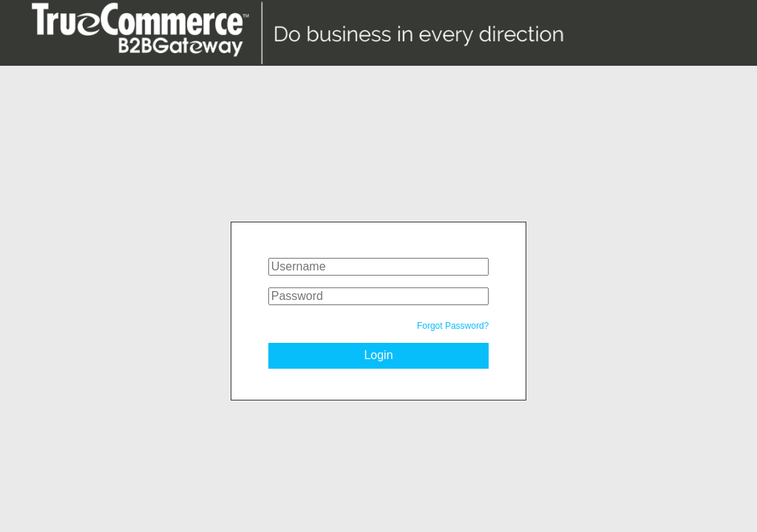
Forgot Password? (453, 326)
